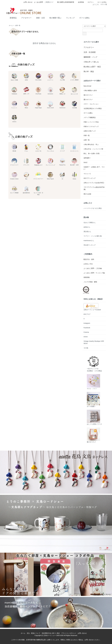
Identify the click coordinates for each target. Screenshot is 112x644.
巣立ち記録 (87, 194)
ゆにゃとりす (74, 91)
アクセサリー (25, 18)
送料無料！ (87, 158)
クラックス (26, 162)
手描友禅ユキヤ (38, 162)
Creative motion (14, 176)
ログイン (90, 2)
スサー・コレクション (91, 104)
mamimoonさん (89, 241)
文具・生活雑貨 (90, 52)
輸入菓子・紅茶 (74, 162)
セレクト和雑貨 (14, 190)
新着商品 (12, 18)
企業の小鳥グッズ (90, 131)
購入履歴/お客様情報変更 (65, 2)
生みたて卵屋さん (90, 223)
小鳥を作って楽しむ (91, 62)
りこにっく (14, 105)
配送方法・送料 (89, 259)
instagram (87, 323)
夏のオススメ (88, 99)
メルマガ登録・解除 (90, 282)
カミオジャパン (74, 148)
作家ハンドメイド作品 (91, 122)
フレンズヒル (50, 148)
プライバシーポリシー (69, 633)
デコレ (26, 148)
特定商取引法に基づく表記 (51, 633)
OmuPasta (38, 91)
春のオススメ (88, 95)
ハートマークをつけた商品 (93, 208)
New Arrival (87, 86)
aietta (26, 77)
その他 (86, 348)
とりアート (50, 77)
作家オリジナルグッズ (91, 126)
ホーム (11, 25)
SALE (86, 162)
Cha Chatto (38, 77)
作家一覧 (87, 135)
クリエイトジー (14, 162)
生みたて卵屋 (14, 77)
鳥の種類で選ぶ (54, 18)
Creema (86, 332)
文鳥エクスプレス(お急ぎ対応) (94, 183)
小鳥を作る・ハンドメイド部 (93, 149)
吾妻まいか (62, 91)
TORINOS (14, 91)
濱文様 (14, 148)
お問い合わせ (28, 2)
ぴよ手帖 (62, 77)
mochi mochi (50, 105)
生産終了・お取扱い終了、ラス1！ (94, 168)
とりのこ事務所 (74, 77)
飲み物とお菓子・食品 (92, 67)
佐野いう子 (26, 91)
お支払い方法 (88, 264)
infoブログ (87, 314)
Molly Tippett (50, 176)
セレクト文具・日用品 (38, 191)
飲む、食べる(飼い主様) (92, 153)
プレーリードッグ (50, 162)
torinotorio (50, 91)
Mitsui (26, 105)
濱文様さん (87, 232)
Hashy (74, 176)
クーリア (62, 148)
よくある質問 (38, 2)
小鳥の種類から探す (90, 90)
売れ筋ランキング (90, 245)
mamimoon (62, 105)
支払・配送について (34, 633)
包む (26, 176)
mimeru (14, 119)
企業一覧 (18, 25)
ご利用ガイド (49, 2)
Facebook (87, 328)
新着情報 (87, 277)
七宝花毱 (74, 105)
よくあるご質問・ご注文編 (93, 268)
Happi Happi (38, 105)
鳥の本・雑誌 (89, 71)
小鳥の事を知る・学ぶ (91, 144)
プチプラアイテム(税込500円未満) (94, 188)
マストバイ (87, 174)
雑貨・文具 (39, 18)
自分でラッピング (90, 178)
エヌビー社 (38, 148)
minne (86, 337)
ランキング (69, 18)
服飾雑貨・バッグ (90, 57)
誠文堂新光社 (26, 190)
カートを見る (101, 2)
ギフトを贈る (83, 18)
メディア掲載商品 (90, 117)
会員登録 (80, 2)
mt (62, 176)
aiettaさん (87, 227)
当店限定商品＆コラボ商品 (93, 108)
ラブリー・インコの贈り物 (93, 236)
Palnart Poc (62, 162)
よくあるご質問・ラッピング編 (94, 273)
